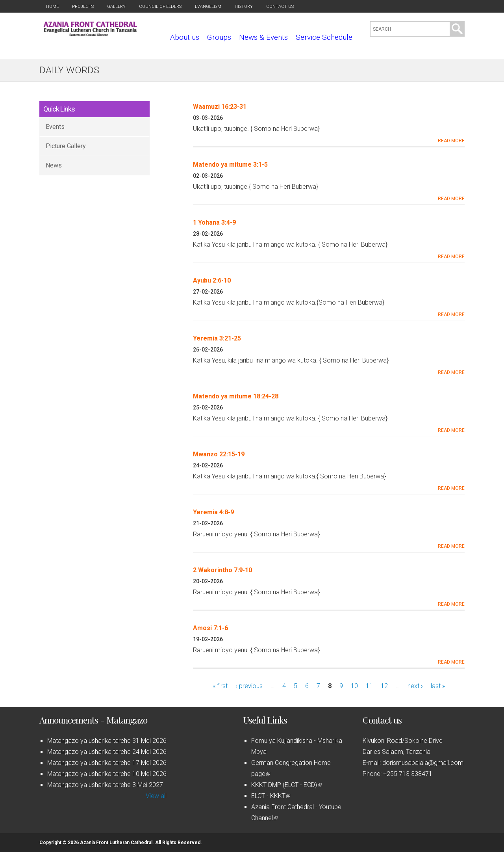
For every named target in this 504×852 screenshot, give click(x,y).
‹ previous (249, 686)
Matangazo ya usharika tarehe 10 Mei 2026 (107, 774)
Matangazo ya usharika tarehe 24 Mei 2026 (107, 752)
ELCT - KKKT (271, 796)
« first (220, 686)
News (54, 165)
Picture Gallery (66, 146)
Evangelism (208, 7)
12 (384, 686)
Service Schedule (324, 37)
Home (52, 7)
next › (415, 686)
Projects (83, 7)
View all (156, 796)
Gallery (116, 7)
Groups (219, 37)
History (244, 7)
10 (354, 686)
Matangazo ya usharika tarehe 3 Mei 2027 (105, 785)
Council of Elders (160, 7)
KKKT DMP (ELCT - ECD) (286, 785)
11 (369, 686)
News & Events (263, 37)
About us (185, 37)
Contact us (280, 7)
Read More (451, 141)
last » (438, 686)
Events (55, 127)
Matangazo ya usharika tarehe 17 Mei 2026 (107, 763)
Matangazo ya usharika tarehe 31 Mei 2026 (107, 741)
